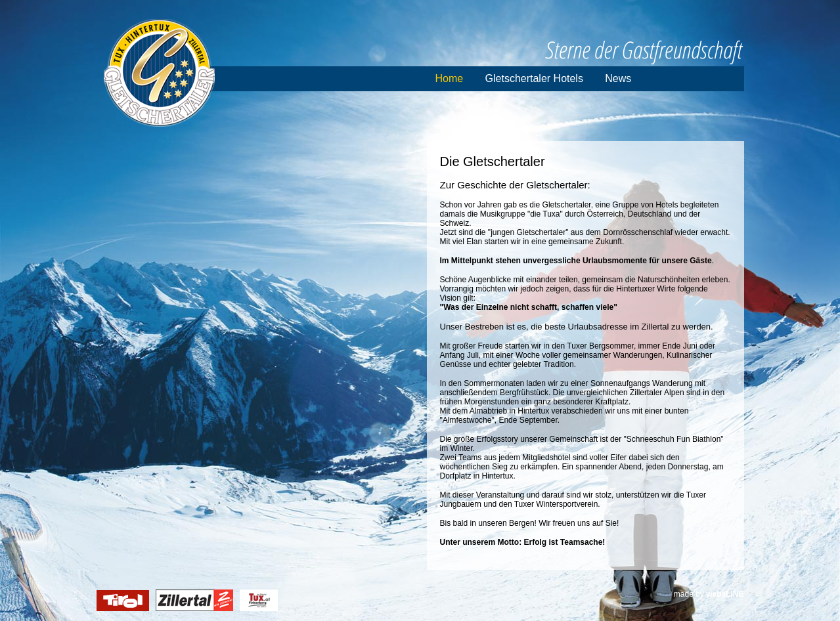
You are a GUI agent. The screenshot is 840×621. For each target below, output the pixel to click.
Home (450, 78)
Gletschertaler (159, 73)
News (618, 78)
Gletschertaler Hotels (534, 78)
